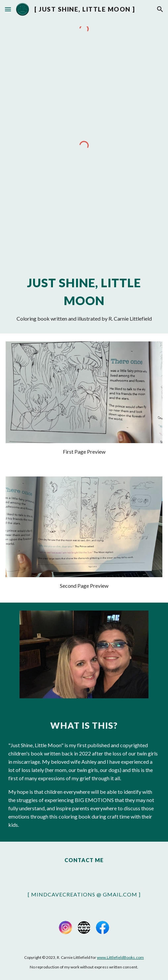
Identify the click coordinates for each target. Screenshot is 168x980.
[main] (84, 298)
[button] (8, 9)
